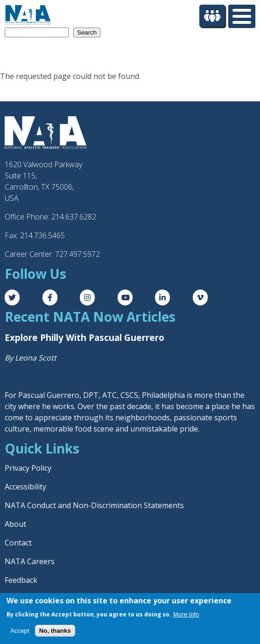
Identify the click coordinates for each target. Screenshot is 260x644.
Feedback (21, 580)
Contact (18, 543)
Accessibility (25, 487)
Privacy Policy (28, 468)
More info (186, 614)
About (15, 524)
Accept (20, 631)
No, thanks (55, 631)
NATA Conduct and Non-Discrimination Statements (94, 505)
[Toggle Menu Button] (242, 16)
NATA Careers (30, 561)
